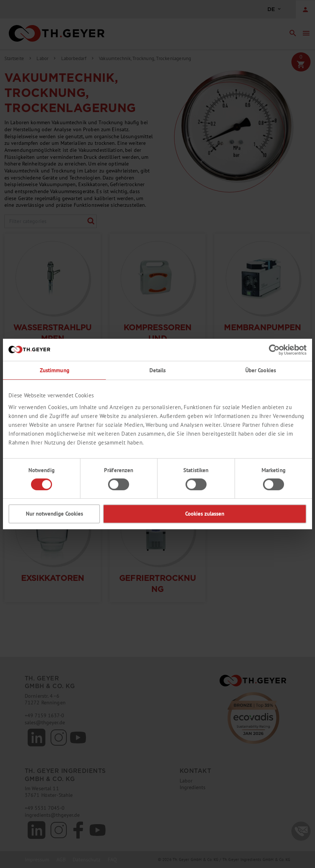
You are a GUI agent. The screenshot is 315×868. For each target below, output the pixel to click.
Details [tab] (158, 370)
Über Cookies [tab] (261, 370)
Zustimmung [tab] (55, 370)
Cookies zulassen (205, 514)
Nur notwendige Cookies (54, 514)
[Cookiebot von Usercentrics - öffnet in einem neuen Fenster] (274, 350)
